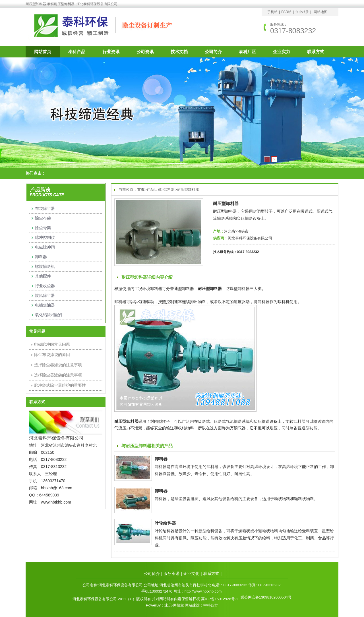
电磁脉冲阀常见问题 (52, 344)
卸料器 (169, 190)
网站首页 (43, 52)
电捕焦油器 (45, 305)
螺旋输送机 (45, 266)
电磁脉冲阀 (45, 247)
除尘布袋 (43, 218)
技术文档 (179, 52)
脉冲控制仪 (45, 237)
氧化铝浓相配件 (49, 315)
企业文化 (191, 573)
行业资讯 (111, 52)
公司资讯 (145, 52)
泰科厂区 (247, 52)
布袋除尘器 (45, 208)
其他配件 (43, 276)
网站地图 (320, 12)
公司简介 (213, 52)
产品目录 (154, 190)
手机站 (272, 12)
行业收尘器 (45, 286)
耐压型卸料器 (188, 190)
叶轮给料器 (165, 523)
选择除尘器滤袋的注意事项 (58, 365)
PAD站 (286, 12)
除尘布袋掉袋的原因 (52, 355)
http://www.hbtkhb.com (203, 591)
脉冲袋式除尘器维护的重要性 (60, 385)
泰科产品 (77, 52)
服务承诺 (171, 573)
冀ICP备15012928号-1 (220, 599)
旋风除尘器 (45, 295)
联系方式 (316, 52)
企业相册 (302, 12)
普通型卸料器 (182, 289)
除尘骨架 (43, 228)
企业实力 (282, 52)
